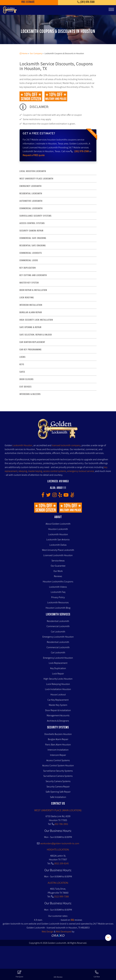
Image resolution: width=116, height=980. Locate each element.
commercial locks (29, 260)
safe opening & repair (30, 327)
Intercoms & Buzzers (30, 394)
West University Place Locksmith (36, 179)
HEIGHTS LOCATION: (58, 850)
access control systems (32, 223)
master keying (35, 471)
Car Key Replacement (58, 700)
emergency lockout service (81, 471)
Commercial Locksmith (58, 626)
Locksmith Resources (58, 602)
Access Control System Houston (58, 765)
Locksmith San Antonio (58, 540)
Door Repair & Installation (58, 710)
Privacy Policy (58, 597)
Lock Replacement (58, 663)
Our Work (58, 571)
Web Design (48, 932)
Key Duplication (58, 668)
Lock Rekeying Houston (58, 684)
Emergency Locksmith (31, 186)
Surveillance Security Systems (58, 771)
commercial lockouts (31, 253)
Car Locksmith (58, 632)
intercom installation (31, 305)
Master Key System (58, 705)
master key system (29, 283)
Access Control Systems (58, 760)
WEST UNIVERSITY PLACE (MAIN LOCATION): (58, 810)
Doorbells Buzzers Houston (58, 734)
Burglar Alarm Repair (58, 739)
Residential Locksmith (31, 193)
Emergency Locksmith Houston (58, 637)
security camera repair (31, 231)
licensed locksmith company (66, 445)
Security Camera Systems (58, 781)
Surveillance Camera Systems (58, 776)
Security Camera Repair (58, 787)
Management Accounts (58, 715)
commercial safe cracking (33, 238)
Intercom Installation (58, 750)
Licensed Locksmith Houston (58, 555)
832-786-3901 (61, 824)
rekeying (23, 471)
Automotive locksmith (31, 201)
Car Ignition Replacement (32, 342)
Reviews (58, 576)
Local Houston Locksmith (33, 171)
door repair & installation (33, 290)
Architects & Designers (58, 721)
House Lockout (58, 695)
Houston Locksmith (58, 529)
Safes (22, 372)
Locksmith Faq (58, 592)
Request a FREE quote (34, 155)
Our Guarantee (58, 566)
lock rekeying (27, 297)
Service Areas (58, 561)
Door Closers (27, 379)
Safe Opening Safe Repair (58, 792)
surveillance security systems (35, 216)
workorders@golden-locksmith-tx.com (58, 843)
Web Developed (64, 932)
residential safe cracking (33, 245)
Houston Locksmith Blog (58, 608)
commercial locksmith (31, 208)
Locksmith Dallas (58, 545)
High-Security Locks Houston (58, 679)
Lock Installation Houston (58, 689)
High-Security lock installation (36, 320)
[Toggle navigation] (111, 9)
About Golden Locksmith (58, 524)
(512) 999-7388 (61, 897)
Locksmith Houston (22, 445)
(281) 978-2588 (81, 151)
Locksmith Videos (58, 587)
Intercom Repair (58, 755)
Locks (23, 357)
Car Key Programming (31, 349)
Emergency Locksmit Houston (58, 658)
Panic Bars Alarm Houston (58, 745)
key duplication (28, 268)
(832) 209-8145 (61, 863)
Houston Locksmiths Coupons (58, 582)
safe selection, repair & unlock (36, 335)
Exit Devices (26, 387)
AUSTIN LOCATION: (58, 883)
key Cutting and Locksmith (33, 275)
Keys (22, 364)
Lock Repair (58, 674)
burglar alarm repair (31, 312)
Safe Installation (58, 797)
